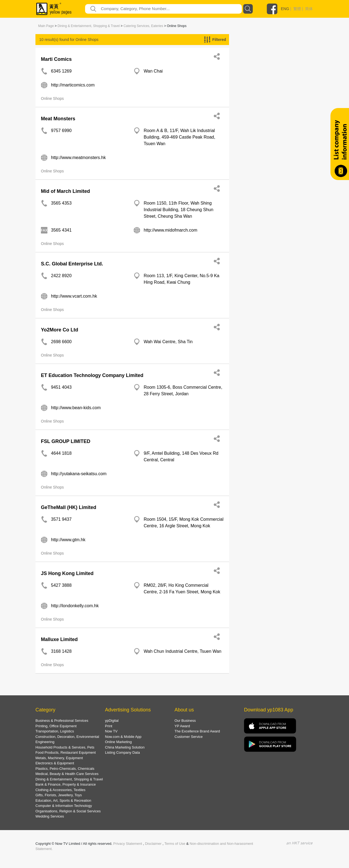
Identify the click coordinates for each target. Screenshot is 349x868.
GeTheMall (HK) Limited (69, 507)
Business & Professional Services (62, 721)
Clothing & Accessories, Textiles (60, 790)
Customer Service (189, 737)
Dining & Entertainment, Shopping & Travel (89, 26)
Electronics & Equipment (55, 763)
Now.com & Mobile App (123, 737)
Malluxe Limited (59, 639)
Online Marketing (118, 742)
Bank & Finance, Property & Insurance (66, 784)
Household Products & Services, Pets (65, 747)
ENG (285, 9)
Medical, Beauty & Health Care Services (67, 774)
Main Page (46, 26)
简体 (309, 9)
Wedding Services (50, 816)
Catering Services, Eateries (143, 26)
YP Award (182, 726)
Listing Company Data (122, 752)
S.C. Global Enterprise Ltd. (72, 264)
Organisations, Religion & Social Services (68, 811)
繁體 (297, 9)
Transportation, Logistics (55, 731)
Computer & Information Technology (64, 806)
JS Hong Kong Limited (67, 573)
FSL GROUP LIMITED (66, 441)
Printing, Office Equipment (56, 726)
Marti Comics (56, 59)
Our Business (185, 721)
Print (109, 726)
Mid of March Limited (65, 191)
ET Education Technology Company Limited (92, 375)
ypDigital (112, 721)
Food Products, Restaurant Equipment (66, 752)
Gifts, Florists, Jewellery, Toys (59, 795)
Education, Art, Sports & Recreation (63, 800)
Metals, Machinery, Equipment (59, 758)
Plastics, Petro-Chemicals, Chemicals (65, 769)
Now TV (111, 731)
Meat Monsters (58, 119)
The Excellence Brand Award (197, 731)
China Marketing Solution (125, 747)
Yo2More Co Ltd (60, 330)
